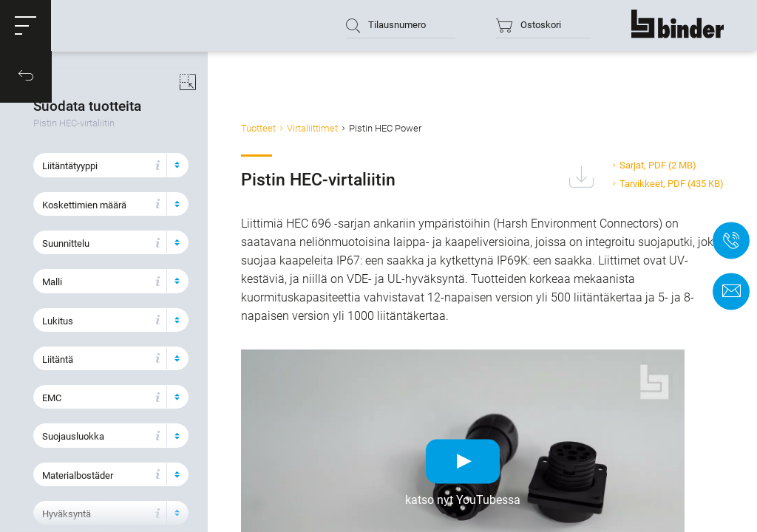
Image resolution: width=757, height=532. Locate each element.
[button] (26, 26)
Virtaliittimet (326, 128)
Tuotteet (272, 128)
